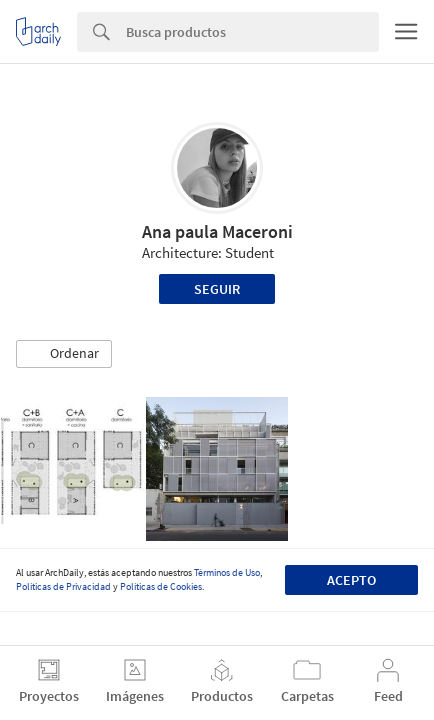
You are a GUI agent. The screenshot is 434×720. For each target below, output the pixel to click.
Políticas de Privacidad (63, 586)
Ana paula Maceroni (217, 231)
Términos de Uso (227, 572)
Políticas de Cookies (161, 586)
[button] (64, 354)
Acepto (351, 580)
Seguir (217, 289)
